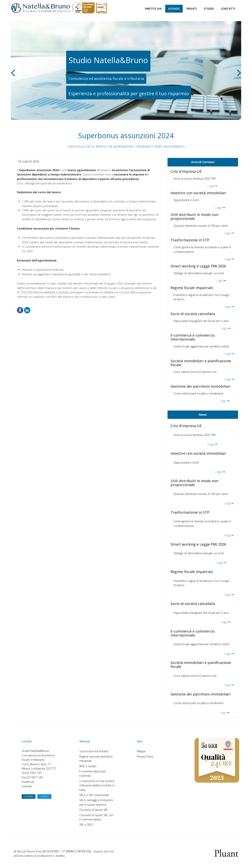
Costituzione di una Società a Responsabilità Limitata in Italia (97, 785)
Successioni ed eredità (94, 751)
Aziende (174, 9)
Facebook (28, 782)
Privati (192, 9)
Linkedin (27, 786)
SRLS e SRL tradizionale (94, 795)
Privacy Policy (145, 756)
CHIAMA (29, 797)
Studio (209, 9)
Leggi (211, 186)
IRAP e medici (88, 766)
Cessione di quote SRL (94, 810)
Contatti (228, 9)
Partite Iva (153, 9)
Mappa (141, 751)
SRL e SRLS (86, 825)
